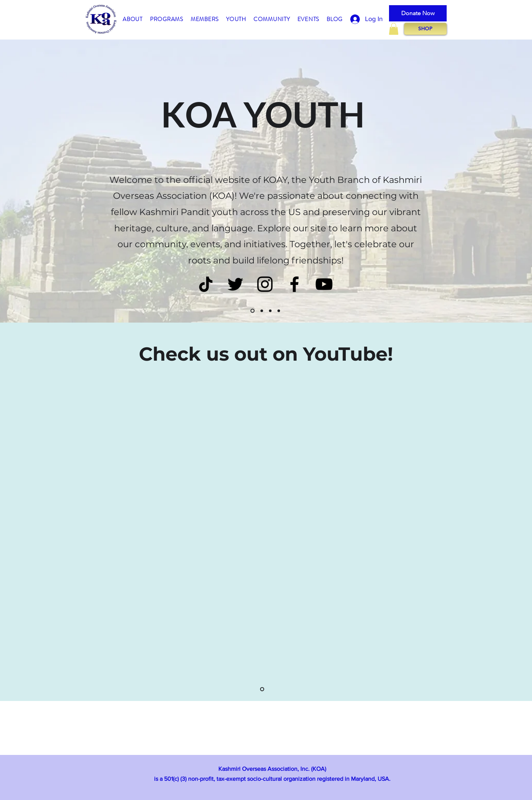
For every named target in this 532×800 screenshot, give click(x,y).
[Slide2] (262, 311)
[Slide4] (279, 311)
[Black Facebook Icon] (294, 284)
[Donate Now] (418, 13)
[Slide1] (253, 311)
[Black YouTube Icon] (324, 284)
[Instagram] (265, 284)
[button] (133, 20)
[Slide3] (270, 311)
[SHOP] (425, 29)
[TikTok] (206, 284)
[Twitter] (235, 284)
